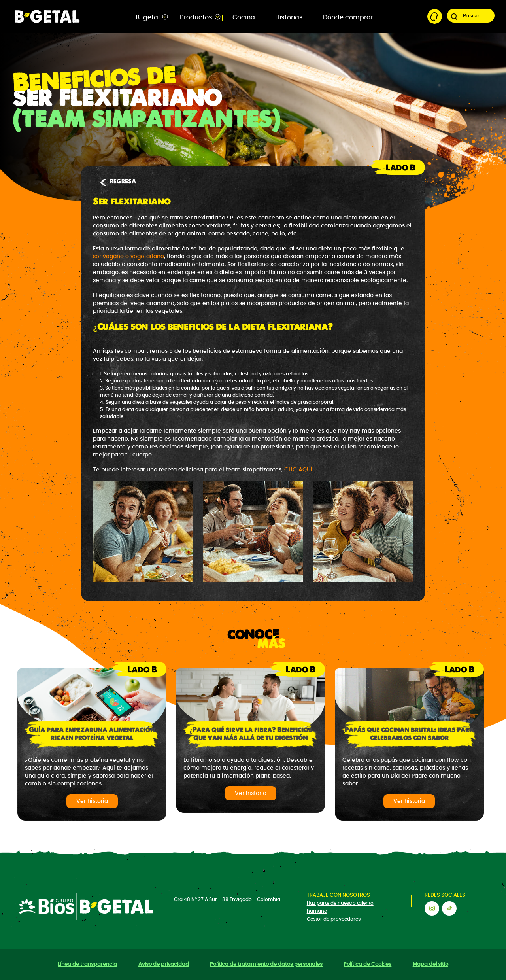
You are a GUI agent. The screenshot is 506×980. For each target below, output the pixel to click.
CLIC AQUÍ (298, 470)
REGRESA (117, 182)
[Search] (471, 16)
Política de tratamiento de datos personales (266, 964)
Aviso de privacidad (164, 964)
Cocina (244, 17)
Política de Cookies (367, 964)
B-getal (148, 17)
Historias (289, 17)
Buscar (454, 17)
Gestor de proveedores (334, 919)
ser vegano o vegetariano (128, 257)
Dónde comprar (348, 17)
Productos (196, 17)
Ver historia (92, 801)
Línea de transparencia (87, 964)
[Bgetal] (47, 15)
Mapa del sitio (430, 964)
